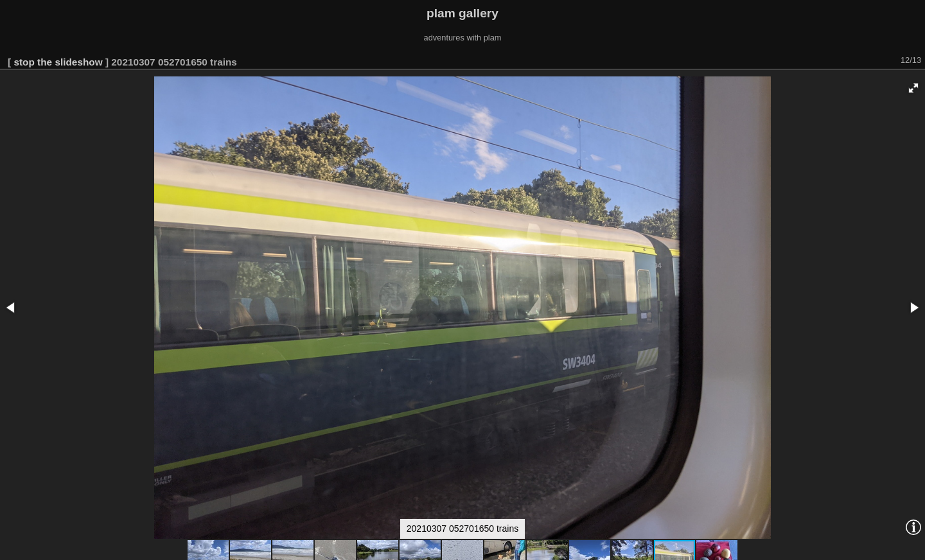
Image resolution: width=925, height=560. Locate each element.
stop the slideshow (58, 62)
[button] (913, 88)
